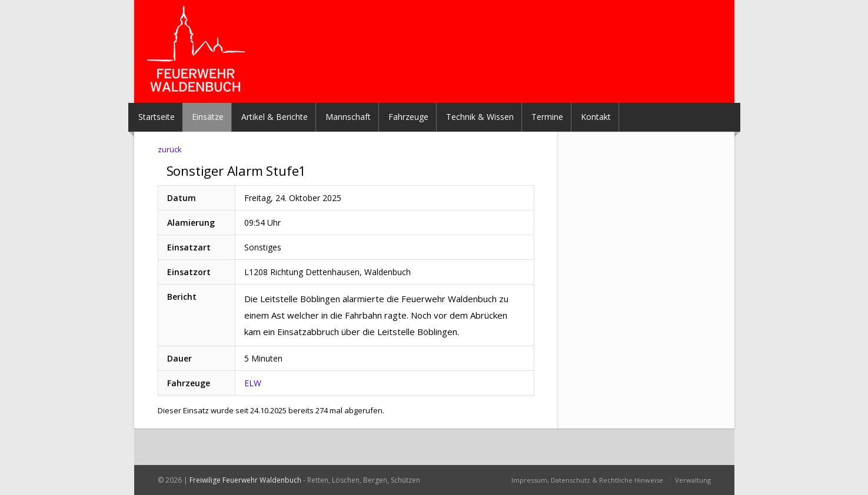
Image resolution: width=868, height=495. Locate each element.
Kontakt (596, 117)
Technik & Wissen (480, 117)
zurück (170, 149)
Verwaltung (693, 480)
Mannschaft (348, 117)
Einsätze (208, 117)
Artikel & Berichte (275, 117)
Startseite (157, 117)
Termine (547, 117)
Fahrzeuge (408, 117)
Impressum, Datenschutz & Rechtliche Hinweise (587, 480)
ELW (253, 383)
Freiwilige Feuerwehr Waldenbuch (245, 480)
